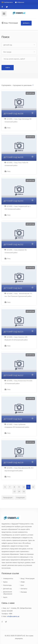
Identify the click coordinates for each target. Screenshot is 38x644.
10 (24, 487)
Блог (22, 585)
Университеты (8, 579)
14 (19, 492)
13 (14, 492)
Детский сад (7, 589)
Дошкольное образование (8, 593)
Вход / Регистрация (10, 23)
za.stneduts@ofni (13, 616)
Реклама (24, 592)
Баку (7, 128)
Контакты (24, 589)
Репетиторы (7, 585)
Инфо (23, 582)
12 (33, 487)
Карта (5, 597)
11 (28, 487)
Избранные (20, 2)
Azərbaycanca (7, 2)
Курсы (5, 582)
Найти (8, 68)
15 (24, 492)
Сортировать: (7, 85)
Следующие (20, 498)
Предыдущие (8, 498)
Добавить (26, 23)
